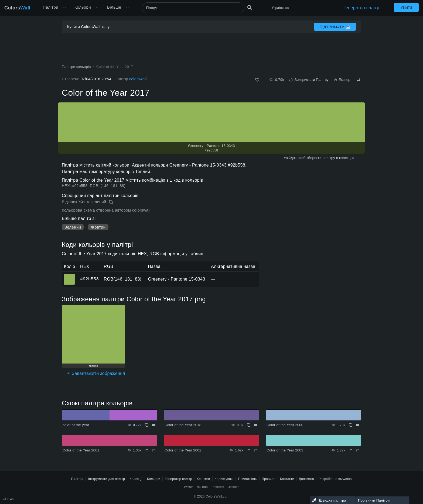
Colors (17, 8)
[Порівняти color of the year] (154, 425)
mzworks (345, 479)
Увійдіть (291, 158)
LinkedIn (233, 487)
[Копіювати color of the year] (147, 425)
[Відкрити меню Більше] (64, 8)
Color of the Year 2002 (183, 450)
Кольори (83, 7)
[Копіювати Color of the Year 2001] (147, 450)
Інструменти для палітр (106, 479)
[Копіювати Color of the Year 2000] (351, 425)
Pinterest (218, 487)
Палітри (51, 7)
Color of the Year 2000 (285, 425)
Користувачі (224, 479)
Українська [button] (280, 8)
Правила (269, 479)
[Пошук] (193, 8)
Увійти (406, 7)
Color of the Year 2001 (81, 450)
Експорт (343, 80)
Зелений (73, 227)
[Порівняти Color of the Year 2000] (358, 425)
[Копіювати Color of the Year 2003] (351, 450)
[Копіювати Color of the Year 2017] (112, 202)
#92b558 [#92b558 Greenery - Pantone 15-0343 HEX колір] (69, 275)
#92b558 (89, 279)
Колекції (136, 479)
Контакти (287, 479)
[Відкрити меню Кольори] (97, 8)
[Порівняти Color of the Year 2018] (256, 425)
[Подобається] (257, 80)
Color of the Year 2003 (285, 450)
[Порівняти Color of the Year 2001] (154, 450)
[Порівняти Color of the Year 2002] (256, 450)
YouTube (202, 487)
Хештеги (203, 479)
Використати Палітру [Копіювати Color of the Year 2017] (309, 80)
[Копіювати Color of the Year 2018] (249, 425)
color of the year (76, 425)
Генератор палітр (361, 8)
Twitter (188, 487)
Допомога (306, 479)
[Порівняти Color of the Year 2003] (358, 450)
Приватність (248, 479)
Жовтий (98, 227)
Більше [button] (114, 7)
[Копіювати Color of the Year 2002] (249, 450)
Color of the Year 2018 (183, 425)
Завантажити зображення (95, 373)
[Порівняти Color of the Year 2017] (358, 80)
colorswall (138, 79)
